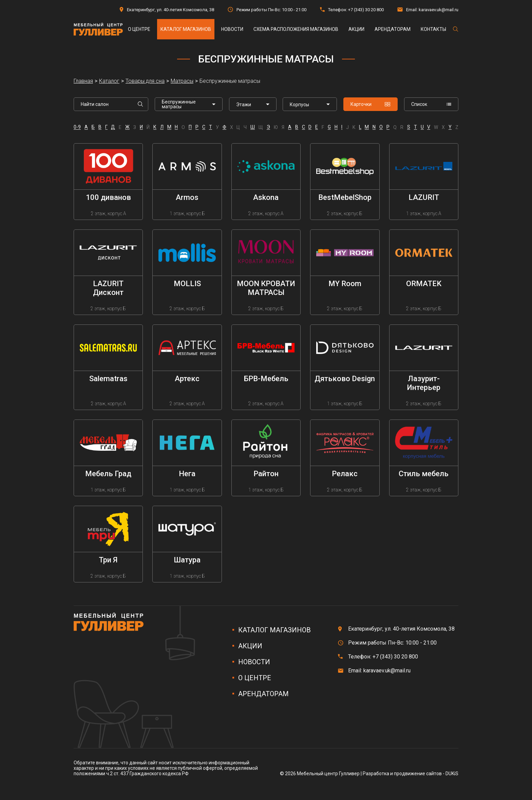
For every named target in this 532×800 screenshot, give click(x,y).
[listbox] (253, 104)
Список (431, 104)
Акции (356, 29)
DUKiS (452, 774)
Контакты (433, 29)
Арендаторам (393, 29)
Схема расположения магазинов (296, 29)
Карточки (370, 104)
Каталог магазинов (186, 29)
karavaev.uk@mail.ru (439, 10)
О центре (139, 29)
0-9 (77, 127)
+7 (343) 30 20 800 (366, 10)
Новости (232, 29)
